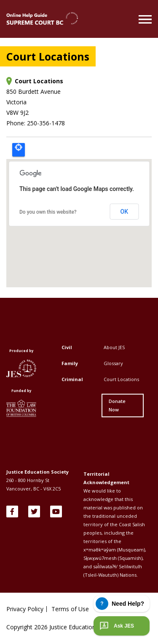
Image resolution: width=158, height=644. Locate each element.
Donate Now (117, 405)
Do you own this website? (48, 212)
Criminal (72, 379)
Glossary (113, 363)
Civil (67, 347)
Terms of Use (70, 609)
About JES (114, 347)
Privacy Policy (25, 609)
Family (70, 363)
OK (125, 212)
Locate (19, 150)
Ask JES (116, 626)
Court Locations (121, 379)
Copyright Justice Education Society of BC (70, 627)
